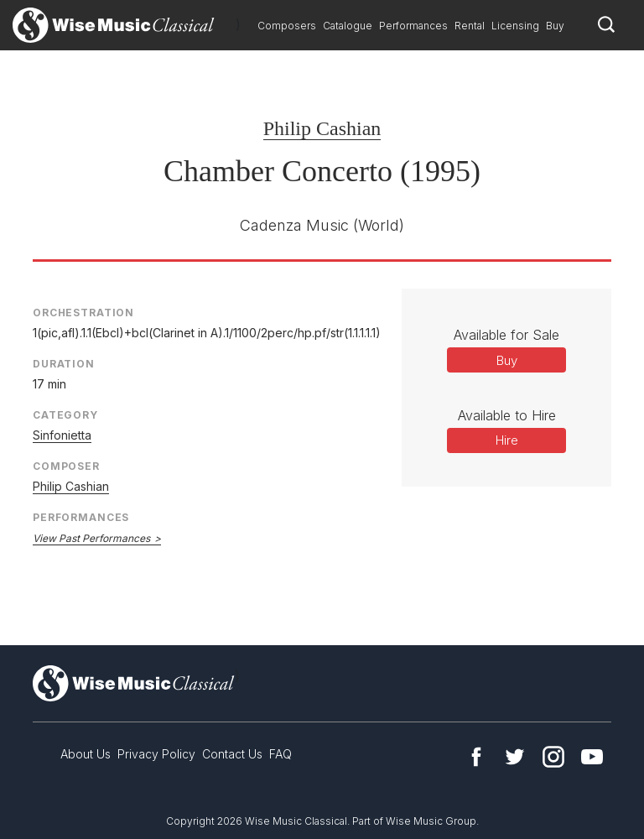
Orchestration (83, 313)
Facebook (476, 757)
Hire (507, 440)
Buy (555, 26)
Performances (413, 26)
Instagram (553, 757)
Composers (287, 26)
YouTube (592, 757)
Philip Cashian (322, 128)
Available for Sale (506, 335)
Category (65, 415)
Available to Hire (507, 415)
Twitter (515, 757)
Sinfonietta (62, 435)
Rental (470, 26)
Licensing (515, 26)
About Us (86, 754)
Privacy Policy (156, 754)
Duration (64, 364)
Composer (66, 466)
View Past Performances (91, 538)
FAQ (280, 754)
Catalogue (348, 26)
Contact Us (232, 754)
